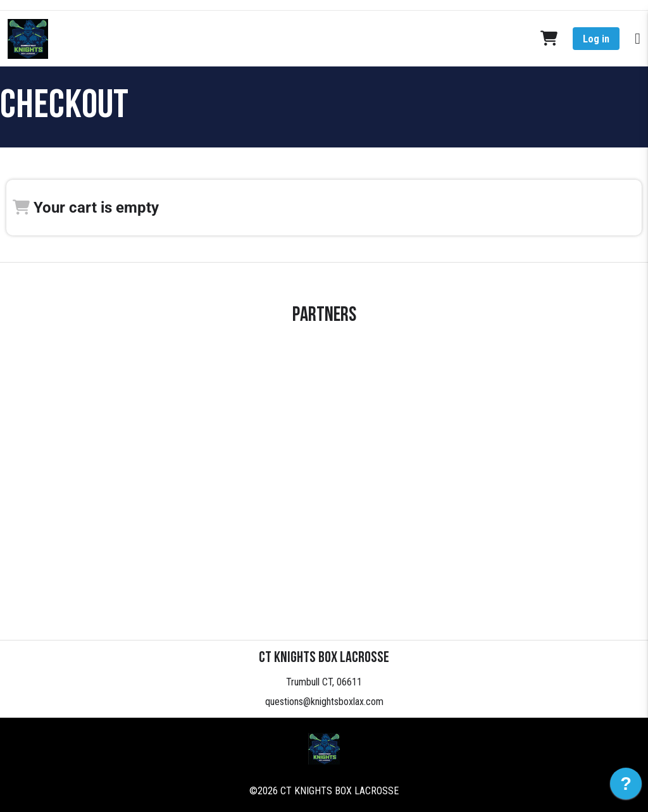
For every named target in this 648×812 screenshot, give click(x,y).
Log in (596, 39)
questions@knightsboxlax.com (324, 702)
